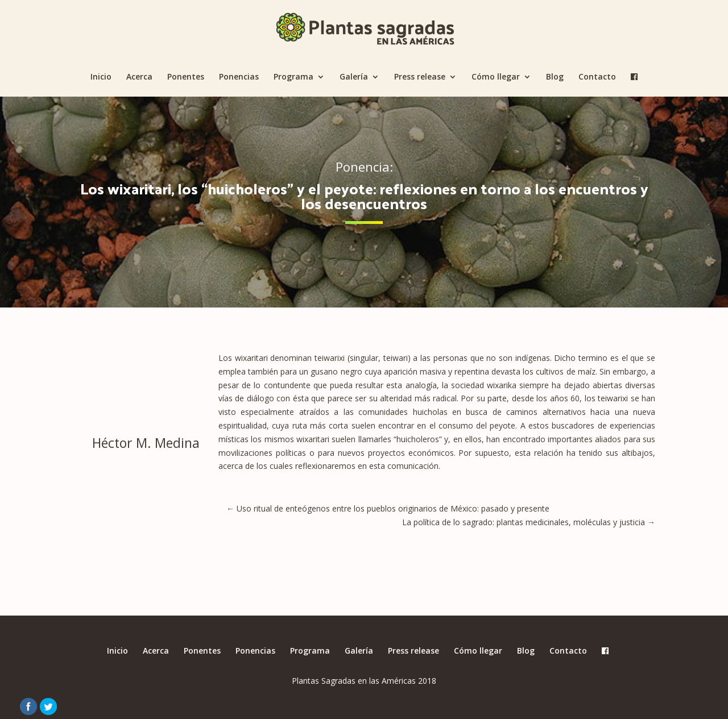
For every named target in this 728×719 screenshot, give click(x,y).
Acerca (139, 77)
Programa (293, 77)
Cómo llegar (496, 77)
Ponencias (239, 77)
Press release (420, 77)
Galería (354, 77)
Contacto (597, 77)
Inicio (101, 77)
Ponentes (186, 77)
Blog (555, 77)
